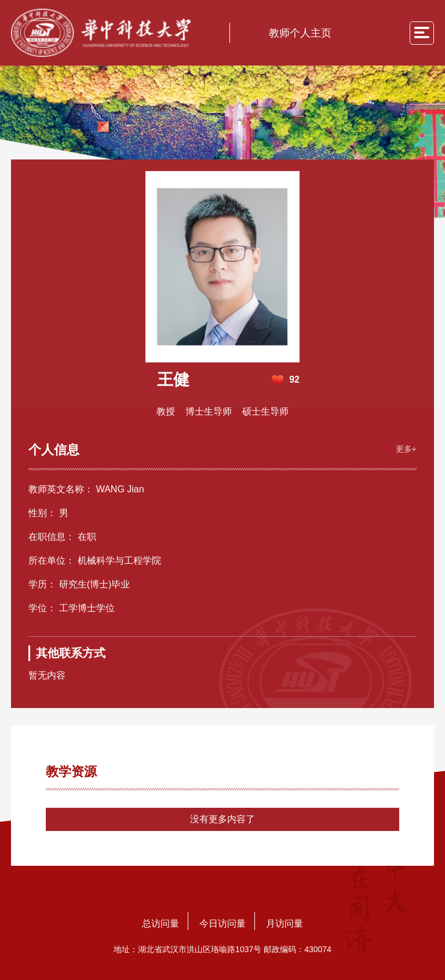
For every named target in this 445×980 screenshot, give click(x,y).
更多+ (406, 449)
